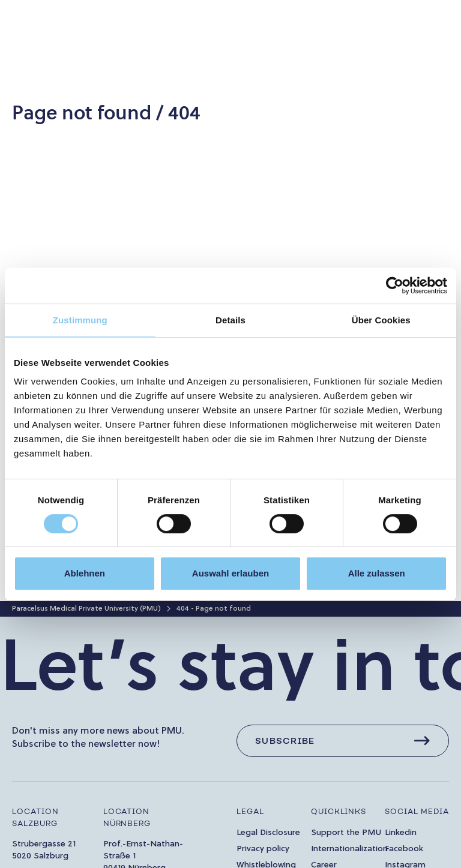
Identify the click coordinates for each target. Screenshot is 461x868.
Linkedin (401, 833)
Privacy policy (263, 849)
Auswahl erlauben (230, 573)
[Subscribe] (343, 741)
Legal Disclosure (268, 833)
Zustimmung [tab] (80, 320)
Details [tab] (230, 320)
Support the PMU (346, 833)
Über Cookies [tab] (381, 320)
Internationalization (349, 849)
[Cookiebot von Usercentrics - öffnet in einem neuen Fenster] (395, 286)
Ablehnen (85, 573)
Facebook (404, 849)
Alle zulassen (377, 573)
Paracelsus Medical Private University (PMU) (86, 609)
